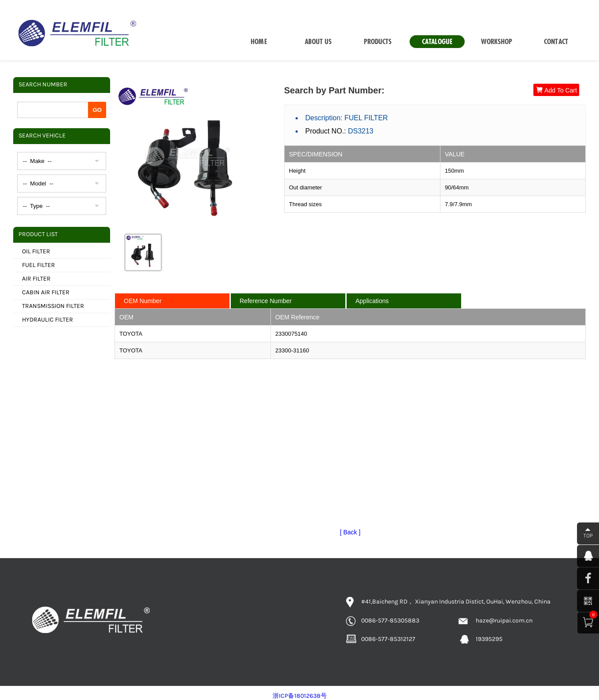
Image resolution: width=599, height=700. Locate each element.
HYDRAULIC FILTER (48, 320)
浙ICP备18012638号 (300, 696)
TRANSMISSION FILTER (53, 306)
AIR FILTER (36, 279)
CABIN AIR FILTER (46, 292)
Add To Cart (556, 90)
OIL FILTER (36, 251)
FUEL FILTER (39, 265)
